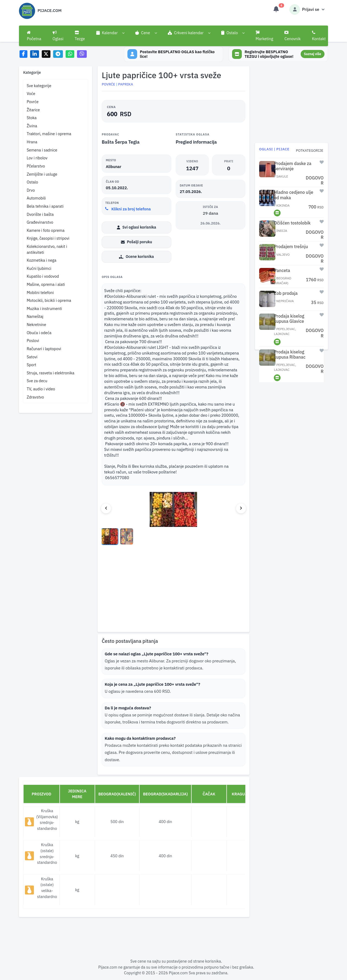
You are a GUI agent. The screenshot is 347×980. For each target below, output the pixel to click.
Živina (32, 126)
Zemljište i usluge (42, 174)
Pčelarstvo (36, 166)
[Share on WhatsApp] (70, 54)
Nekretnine (36, 325)
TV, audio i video (41, 389)
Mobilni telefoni (40, 293)
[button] (110, 33)
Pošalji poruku (136, 242)
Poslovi (33, 341)
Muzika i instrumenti (44, 309)
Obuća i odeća (39, 333)
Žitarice (33, 110)
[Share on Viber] (82, 54)
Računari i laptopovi (44, 349)
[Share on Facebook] (23, 54)
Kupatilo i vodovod (43, 276)
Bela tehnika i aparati (45, 206)
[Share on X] (46, 54)
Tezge (80, 36)
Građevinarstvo (40, 222)
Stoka (32, 118)
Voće (31, 94)
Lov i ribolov (37, 158)
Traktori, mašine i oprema (49, 134)
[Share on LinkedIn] (35, 54)
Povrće (33, 102)
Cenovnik (293, 36)
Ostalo (32, 182)
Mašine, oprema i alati (46, 284)
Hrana (32, 142)
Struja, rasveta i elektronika (50, 373)
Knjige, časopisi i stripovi (48, 238)
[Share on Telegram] (58, 54)
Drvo (31, 190)
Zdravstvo (35, 397)
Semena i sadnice (42, 150)
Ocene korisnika (136, 257)
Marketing (264, 36)
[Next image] (241, 509)
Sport (31, 365)
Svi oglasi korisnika (136, 228)
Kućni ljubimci (39, 268)
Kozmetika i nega (41, 260)
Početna (34, 36)
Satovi (32, 357)
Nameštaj (35, 316)
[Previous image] (106, 509)
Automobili (36, 198)
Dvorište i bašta (40, 214)
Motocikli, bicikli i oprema (49, 300)
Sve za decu (37, 381)
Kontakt (319, 36)
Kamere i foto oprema (45, 230)
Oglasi (58, 36)
